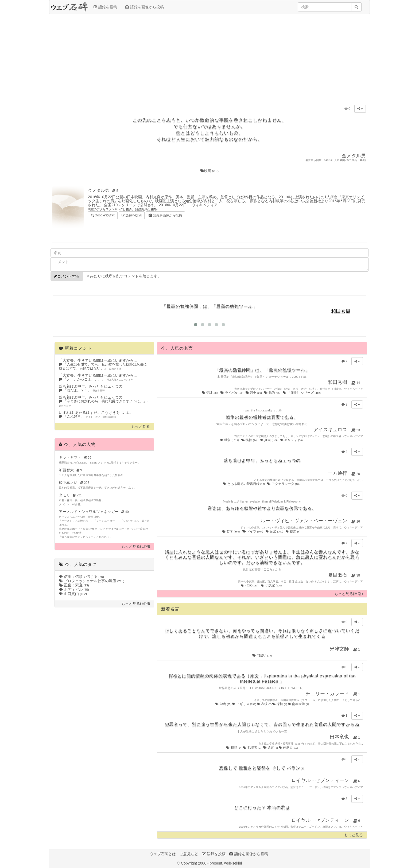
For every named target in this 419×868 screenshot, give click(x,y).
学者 (224, 704)
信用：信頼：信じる (81, 577)
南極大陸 (298, 704)
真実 (269, 440)
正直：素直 (74, 585)
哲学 (231, 531)
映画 (210, 171)
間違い (262, 655)
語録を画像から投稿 (144, 7)
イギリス (244, 704)
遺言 (271, 748)
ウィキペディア (205, 205)
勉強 (273, 393)
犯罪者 (253, 748)
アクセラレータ (284, 484)
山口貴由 (73, 594)
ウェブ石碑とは (163, 854)
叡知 (293, 531)
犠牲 (250, 440)
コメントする (67, 276)
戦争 (230, 440)
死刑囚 (288, 748)
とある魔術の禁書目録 (244, 484)
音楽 (275, 531)
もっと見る (141, 427)
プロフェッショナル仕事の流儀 (92, 581)
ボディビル (74, 589)
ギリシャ (292, 440)
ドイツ (253, 531)
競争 (254, 393)
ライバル (232, 393)
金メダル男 (104, 190)
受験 (210, 393)
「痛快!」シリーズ (302, 393)
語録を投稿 (105, 7)
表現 (265, 704)
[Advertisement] (210, 57)
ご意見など (189, 854)
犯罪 (234, 748)
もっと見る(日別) (136, 546)
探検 (280, 704)
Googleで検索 (103, 215)
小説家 (271, 585)
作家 (250, 585)
